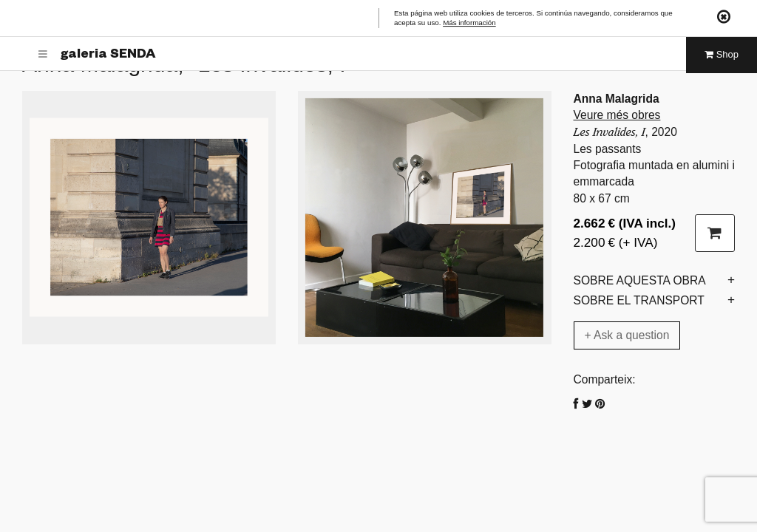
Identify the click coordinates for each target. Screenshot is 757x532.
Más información (469, 23)
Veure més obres (617, 115)
